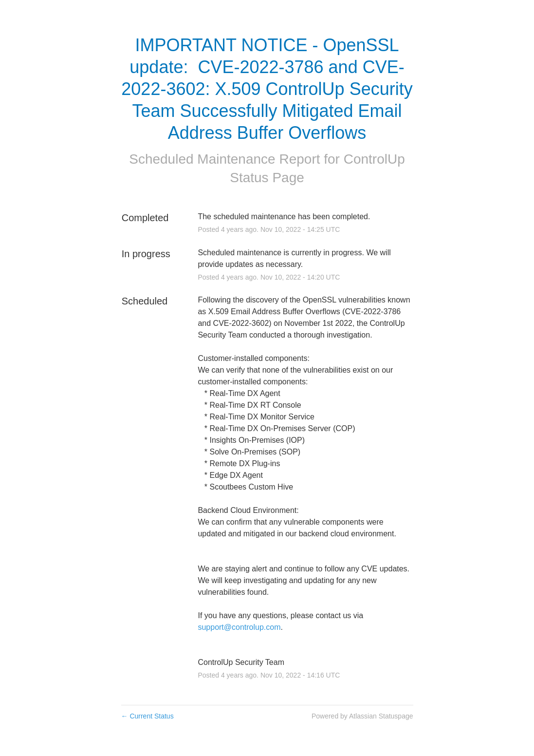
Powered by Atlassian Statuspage (362, 716)
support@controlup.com (239, 627)
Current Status (147, 716)
